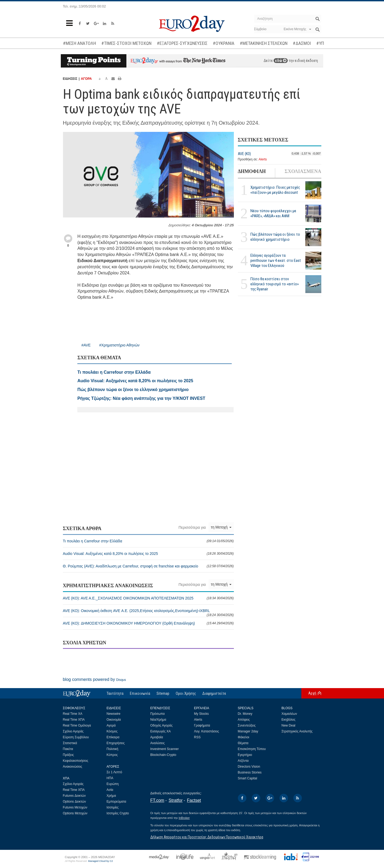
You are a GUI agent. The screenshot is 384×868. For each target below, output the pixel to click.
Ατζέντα (243, 761)
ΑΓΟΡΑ (86, 79)
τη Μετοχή (221, 527)
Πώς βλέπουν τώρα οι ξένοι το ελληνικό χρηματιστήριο (275, 237)
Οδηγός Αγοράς (162, 725)
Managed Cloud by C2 (100, 861)
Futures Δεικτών (74, 796)
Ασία (110, 790)
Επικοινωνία (140, 693)
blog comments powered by (95, 679)
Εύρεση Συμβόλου (76, 737)
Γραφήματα (202, 725)
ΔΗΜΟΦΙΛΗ (252, 171)
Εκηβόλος (289, 720)
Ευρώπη (113, 784)
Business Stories (250, 772)
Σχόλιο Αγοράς (73, 731)
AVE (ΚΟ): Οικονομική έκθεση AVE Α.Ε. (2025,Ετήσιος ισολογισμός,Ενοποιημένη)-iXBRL (148, 613)
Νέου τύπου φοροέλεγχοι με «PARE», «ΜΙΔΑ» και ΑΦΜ (273, 213)
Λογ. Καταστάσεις (207, 731)
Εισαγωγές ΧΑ (161, 731)
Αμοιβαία (157, 737)
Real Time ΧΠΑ (74, 720)
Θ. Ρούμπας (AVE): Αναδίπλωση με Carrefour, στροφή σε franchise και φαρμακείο (148, 566)
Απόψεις (244, 720)
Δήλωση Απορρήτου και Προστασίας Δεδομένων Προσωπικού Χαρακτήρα (207, 837)
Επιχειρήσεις (116, 743)
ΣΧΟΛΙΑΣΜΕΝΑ (303, 171)
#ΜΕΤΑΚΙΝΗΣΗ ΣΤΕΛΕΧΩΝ (264, 43)
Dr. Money (245, 714)
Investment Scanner (165, 749)
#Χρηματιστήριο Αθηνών (119, 345)
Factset (194, 800)
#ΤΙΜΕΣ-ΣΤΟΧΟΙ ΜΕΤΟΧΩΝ (126, 43)
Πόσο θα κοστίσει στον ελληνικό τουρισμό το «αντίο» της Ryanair (275, 284)
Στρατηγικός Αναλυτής (297, 731)
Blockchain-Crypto (163, 755)
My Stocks (201, 714)
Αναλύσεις (158, 743)
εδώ (281, 61)
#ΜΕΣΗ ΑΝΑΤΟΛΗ (79, 43)
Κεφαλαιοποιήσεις (76, 761)
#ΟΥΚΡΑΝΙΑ (224, 43)
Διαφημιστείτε (214, 693)
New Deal (289, 725)
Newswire (114, 714)
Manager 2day (248, 731)
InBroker (184, 818)
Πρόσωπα (158, 714)
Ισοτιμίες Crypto (118, 813)
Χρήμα (111, 796)
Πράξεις (69, 755)
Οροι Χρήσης (186, 693)
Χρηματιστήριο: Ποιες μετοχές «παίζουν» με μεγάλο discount (275, 190)
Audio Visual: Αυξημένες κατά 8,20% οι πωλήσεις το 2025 (148, 554)
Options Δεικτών (75, 802)
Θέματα (243, 743)
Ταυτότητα (115, 693)
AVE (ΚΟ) (244, 154)
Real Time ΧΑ (73, 714)
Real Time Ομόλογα (77, 725)
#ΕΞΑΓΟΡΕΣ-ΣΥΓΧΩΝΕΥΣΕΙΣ (182, 43)
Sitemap (163, 693)
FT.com (157, 800)
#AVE (86, 345)
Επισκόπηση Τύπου (252, 749)
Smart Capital (248, 778)
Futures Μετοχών (75, 807)
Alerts (263, 159)
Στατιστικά (70, 743)
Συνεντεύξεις (247, 725)
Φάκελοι (244, 737)
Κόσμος (112, 731)
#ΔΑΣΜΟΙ (302, 43)
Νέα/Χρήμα (158, 720)
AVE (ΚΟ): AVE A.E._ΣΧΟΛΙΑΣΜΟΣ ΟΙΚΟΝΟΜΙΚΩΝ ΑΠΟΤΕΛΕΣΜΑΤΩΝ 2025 (148, 598)
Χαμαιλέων (289, 714)
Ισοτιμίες (113, 807)
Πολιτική (113, 749)
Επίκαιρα (113, 737)
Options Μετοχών (75, 813)
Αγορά (111, 725)
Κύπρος (112, 755)
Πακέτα (68, 749)
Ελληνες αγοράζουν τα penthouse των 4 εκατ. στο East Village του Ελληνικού (276, 261)
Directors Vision (249, 767)
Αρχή (312, 693)
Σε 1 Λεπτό (115, 772)
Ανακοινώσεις (73, 767)
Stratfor (175, 800)
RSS (197, 737)
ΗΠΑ (110, 778)
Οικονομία (114, 720)
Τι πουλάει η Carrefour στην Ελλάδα (148, 541)
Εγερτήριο (245, 755)
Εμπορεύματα (117, 802)
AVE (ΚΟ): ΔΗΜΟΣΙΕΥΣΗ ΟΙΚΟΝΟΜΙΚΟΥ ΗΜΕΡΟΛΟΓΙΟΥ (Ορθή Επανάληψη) (148, 623)
